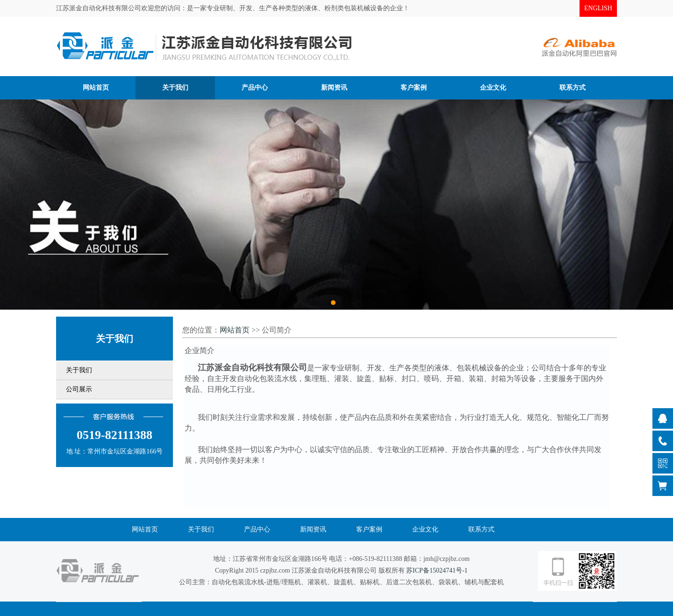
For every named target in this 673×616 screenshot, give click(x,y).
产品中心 (257, 529)
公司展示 (79, 389)
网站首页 (235, 330)
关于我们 (79, 370)
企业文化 (425, 529)
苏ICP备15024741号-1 (437, 570)
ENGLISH (598, 8)
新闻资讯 (313, 529)
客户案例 (369, 529)
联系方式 (481, 529)
